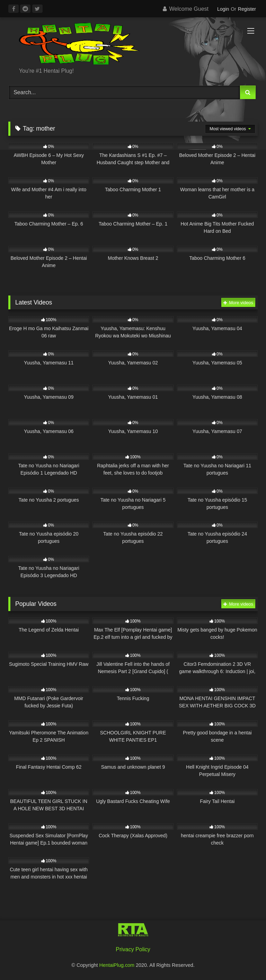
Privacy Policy (133, 949)
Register (247, 9)
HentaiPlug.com (118, 965)
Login (223, 9)
